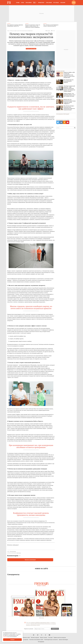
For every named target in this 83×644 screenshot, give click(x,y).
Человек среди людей (31, 49)
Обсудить (48, 31)
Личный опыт (41, 3)
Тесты (74, 3)
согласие (5, 637)
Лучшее (18, 3)
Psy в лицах (56, 3)
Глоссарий (63, 3)
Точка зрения (29, 3)
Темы (34, 3)
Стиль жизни (49, 3)
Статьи (22, 3)
